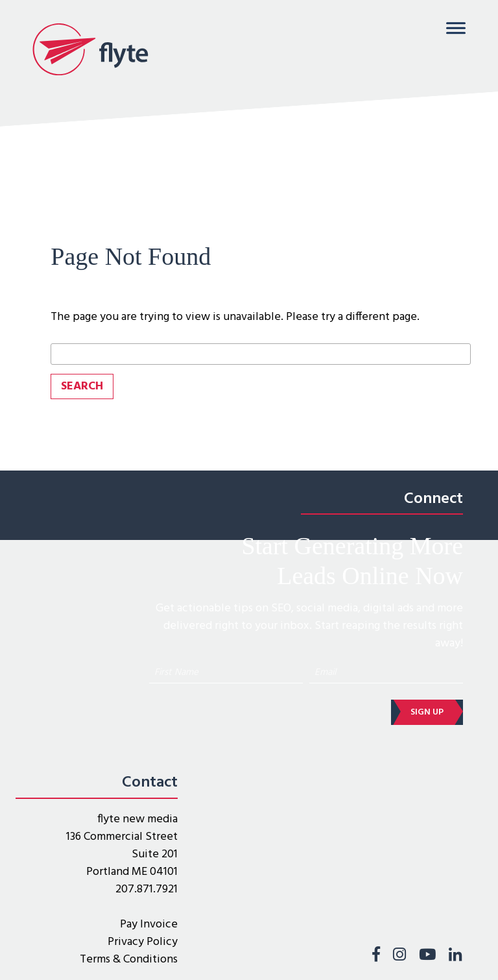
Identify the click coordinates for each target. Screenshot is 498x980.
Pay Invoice (149, 925)
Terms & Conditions (129, 960)
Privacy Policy (143, 942)
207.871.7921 (147, 889)
